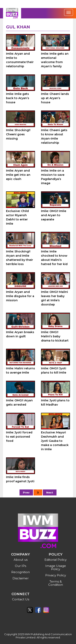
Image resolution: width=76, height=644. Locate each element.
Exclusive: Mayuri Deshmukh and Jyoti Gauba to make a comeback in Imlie (55, 441)
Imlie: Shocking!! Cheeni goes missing (18, 134)
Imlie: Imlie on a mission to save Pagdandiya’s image (53, 177)
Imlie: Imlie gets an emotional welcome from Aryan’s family (55, 60)
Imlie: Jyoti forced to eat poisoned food (19, 437)
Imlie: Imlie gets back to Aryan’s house (18, 98)
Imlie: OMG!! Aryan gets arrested (19, 402)
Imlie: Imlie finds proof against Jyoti (20, 479)
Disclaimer (21, 578)
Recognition (21, 572)
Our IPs (21, 566)
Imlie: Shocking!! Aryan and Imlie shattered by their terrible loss (20, 258)
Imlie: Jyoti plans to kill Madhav (55, 402)
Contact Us (21, 599)
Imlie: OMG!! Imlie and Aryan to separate (54, 215)
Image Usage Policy (56, 567)
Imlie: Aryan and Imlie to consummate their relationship (20, 60)
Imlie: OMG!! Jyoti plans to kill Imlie (54, 370)
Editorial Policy (55, 560)
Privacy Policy (56, 575)
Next (50, 492)
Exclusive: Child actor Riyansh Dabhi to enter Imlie (17, 217)
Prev (26, 492)
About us (21, 560)
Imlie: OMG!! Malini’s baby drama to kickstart (55, 336)
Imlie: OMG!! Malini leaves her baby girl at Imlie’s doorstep (54, 298)
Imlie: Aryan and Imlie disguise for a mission (20, 296)
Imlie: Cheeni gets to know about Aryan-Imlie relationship (54, 136)
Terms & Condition (56, 583)
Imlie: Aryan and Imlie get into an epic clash (18, 175)
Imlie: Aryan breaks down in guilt (20, 334)
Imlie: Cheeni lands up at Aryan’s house (55, 98)
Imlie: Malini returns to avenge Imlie (21, 370)
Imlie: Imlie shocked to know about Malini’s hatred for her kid (54, 258)
